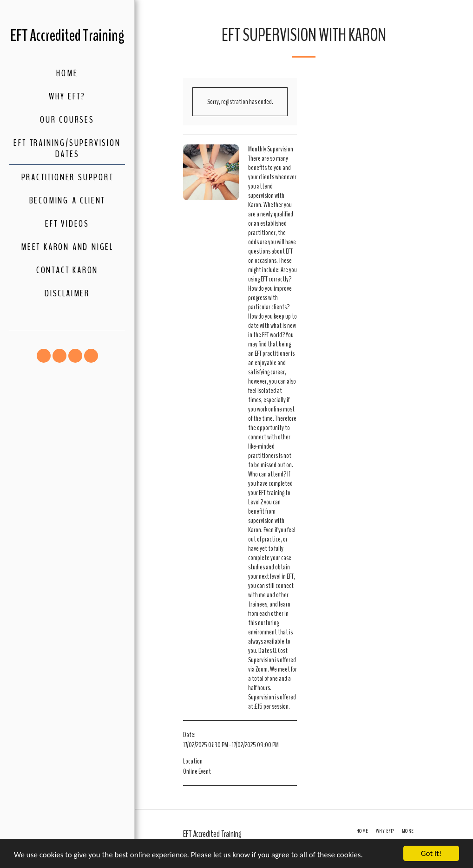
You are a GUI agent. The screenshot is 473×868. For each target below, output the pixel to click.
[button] (44, 356)
